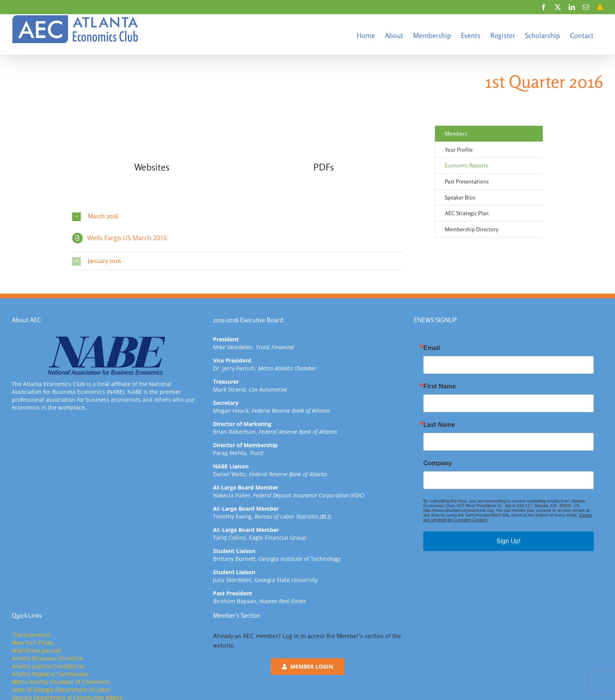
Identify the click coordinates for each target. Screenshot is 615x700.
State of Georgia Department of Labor (61, 690)
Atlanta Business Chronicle (47, 658)
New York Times (33, 643)
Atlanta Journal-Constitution (48, 666)
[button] (238, 216)
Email (432, 348)
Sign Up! (509, 541)
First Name (439, 386)
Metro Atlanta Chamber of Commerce (61, 682)
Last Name (439, 425)
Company (438, 463)
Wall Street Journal (36, 650)
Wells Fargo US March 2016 (127, 238)
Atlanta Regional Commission (50, 674)
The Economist (31, 635)
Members (456, 133)
